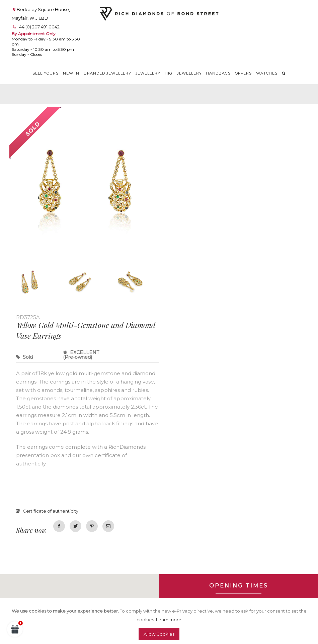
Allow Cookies (159, 634)
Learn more (169, 620)
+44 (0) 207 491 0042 (38, 27)
